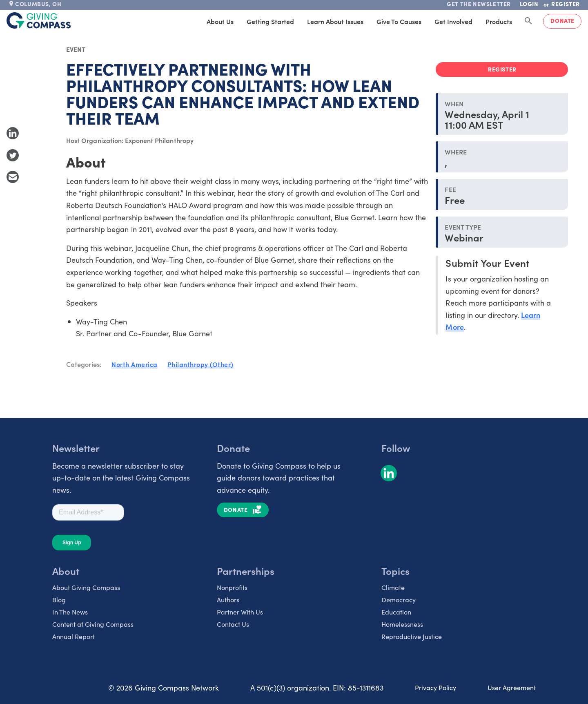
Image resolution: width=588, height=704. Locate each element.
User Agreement (512, 687)
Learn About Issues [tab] (335, 21)
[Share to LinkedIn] (13, 133)
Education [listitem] (396, 612)
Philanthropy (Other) (200, 364)
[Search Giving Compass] (528, 21)
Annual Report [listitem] (73, 636)
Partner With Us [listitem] (240, 612)
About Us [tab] (220, 21)
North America (135, 364)
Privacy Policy (435, 687)
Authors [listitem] (228, 599)
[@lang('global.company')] (39, 20)
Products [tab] (499, 21)
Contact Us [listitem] (233, 624)
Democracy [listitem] (399, 599)
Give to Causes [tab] (399, 21)
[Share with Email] (13, 177)
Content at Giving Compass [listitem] (93, 624)
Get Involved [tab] (453, 21)
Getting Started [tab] (270, 21)
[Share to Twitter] (13, 155)
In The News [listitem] (70, 612)
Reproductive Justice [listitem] (412, 636)
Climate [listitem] (393, 587)
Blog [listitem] (59, 599)
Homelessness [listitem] (402, 624)
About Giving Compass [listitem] (86, 587)
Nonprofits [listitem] (232, 587)
